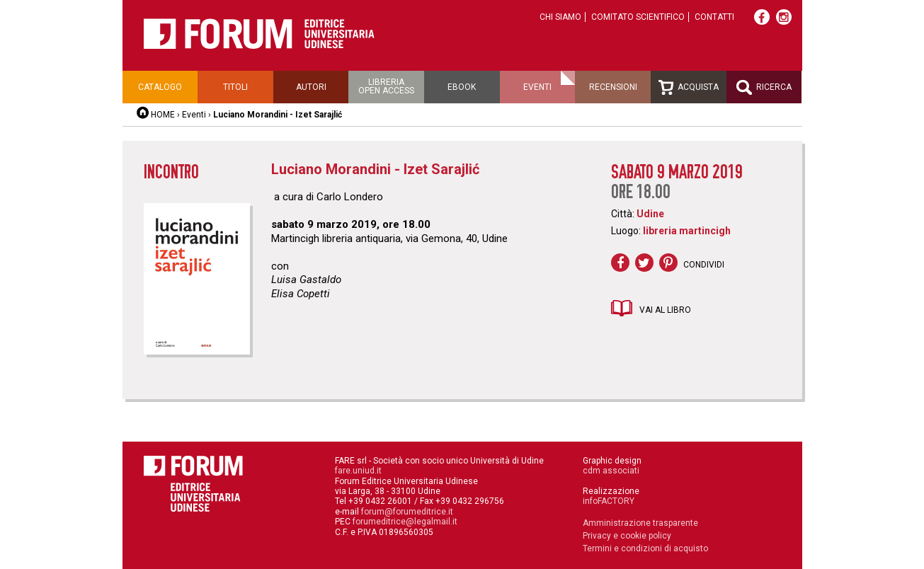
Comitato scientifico (638, 17)
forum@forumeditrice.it (407, 512)
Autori (311, 87)
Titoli (235, 87)
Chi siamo (560, 17)
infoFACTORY (609, 501)
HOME (163, 115)
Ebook (462, 87)
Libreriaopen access (386, 86)
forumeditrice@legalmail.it (405, 522)
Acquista (689, 87)
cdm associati (611, 471)
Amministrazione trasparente (640, 523)
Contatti (714, 17)
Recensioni (613, 87)
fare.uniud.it (358, 471)
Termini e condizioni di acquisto (645, 548)
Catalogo (160, 87)
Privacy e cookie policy (627, 536)
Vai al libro (665, 310)
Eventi (537, 87)
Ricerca (764, 87)
